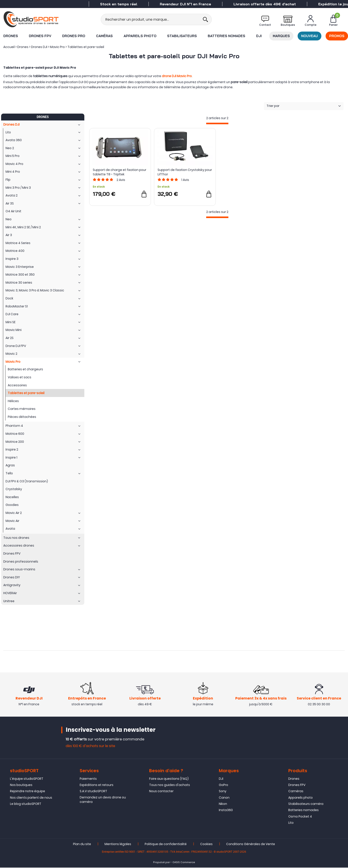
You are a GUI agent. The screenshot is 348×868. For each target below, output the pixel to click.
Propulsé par (161, 863)
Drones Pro (74, 36)
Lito (291, 823)
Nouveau (309, 36)
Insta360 (226, 811)
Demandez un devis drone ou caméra (103, 800)
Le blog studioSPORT (26, 804)
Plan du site (82, 844)
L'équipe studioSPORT (27, 779)
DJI (259, 36)
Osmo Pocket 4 (300, 817)
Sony (223, 792)
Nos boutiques (21, 786)
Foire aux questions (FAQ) (169, 779)
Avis (121, 180)
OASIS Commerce (184, 863)
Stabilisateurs (182, 36)
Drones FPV (40, 36)
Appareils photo (140, 36)
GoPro (223, 786)
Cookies (206, 844)
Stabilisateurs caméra (306, 804)
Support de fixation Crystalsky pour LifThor (185, 172)
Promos (337, 36)
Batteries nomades (226, 36)
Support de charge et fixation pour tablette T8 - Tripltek (120, 172)
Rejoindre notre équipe (28, 792)
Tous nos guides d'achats (170, 786)
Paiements (88, 779)
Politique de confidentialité (166, 844)
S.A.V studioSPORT (93, 792)
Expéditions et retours (97, 786)
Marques (281, 36)
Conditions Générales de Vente (251, 844)
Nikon (223, 804)
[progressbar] (217, 123)
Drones (11, 36)
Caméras (104, 36)
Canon (224, 798)
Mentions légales (118, 844)
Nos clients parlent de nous (31, 798)
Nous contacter (161, 792)
